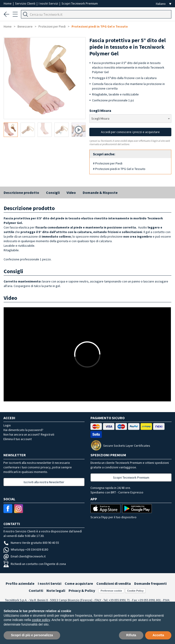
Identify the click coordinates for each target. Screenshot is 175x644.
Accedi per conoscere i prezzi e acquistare (130, 132)
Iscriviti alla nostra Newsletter (44, 482)
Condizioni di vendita (114, 583)
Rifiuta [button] (131, 635)
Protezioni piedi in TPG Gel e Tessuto (100, 26)
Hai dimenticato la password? (23, 430)
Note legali (56, 590)
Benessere (25, 26)
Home (8, 3)
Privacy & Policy (82, 590)
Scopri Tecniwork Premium (80, 3)
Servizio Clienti (26, 3)
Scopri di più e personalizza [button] (32, 635)
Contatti (36, 590)
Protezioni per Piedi (52, 26)
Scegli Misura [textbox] (100, 118)
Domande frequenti (150, 583)
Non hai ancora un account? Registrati (29, 434)
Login (7, 425)
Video (71, 192)
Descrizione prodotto (21, 192)
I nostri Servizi (49, 3)
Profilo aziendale (20, 583)
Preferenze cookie (111, 591)
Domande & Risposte (100, 192)
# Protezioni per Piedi (108, 163)
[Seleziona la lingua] (164, 4)
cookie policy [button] (41, 620)
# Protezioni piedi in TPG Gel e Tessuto (119, 169)
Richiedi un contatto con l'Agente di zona (35, 564)
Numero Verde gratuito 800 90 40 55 (31, 543)
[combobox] (130, 119)
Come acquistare (79, 583)
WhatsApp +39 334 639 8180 (26, 549)
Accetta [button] (158, 635)
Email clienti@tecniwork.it (24, 556)
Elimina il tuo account (18, 439)
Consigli (53, 192)
